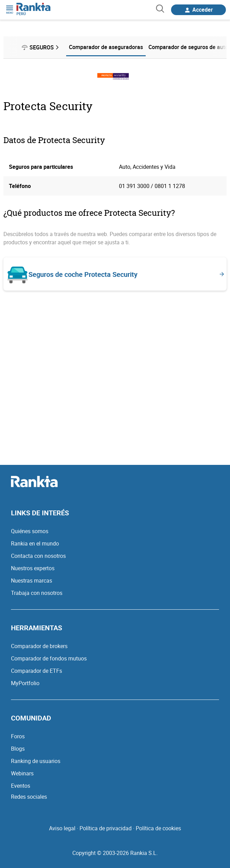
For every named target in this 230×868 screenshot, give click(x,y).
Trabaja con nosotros (37, 593)
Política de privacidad (106, 828)
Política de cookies (158, 828)
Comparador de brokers (39, 646)
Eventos (21, 786)
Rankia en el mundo (35, 543)
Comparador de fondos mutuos (49, 658)
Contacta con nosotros (38, 556)
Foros (18, 736)
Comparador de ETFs (37, 671)
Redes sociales (29, 797)
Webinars (22, 773)
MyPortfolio (25, 683)
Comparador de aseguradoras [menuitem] (106, 47)
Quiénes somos (30, 531)
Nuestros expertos (33, 568)
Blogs (18, 749)
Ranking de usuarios (36, 761)
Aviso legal (62, 828)
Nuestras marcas (32, 580)
